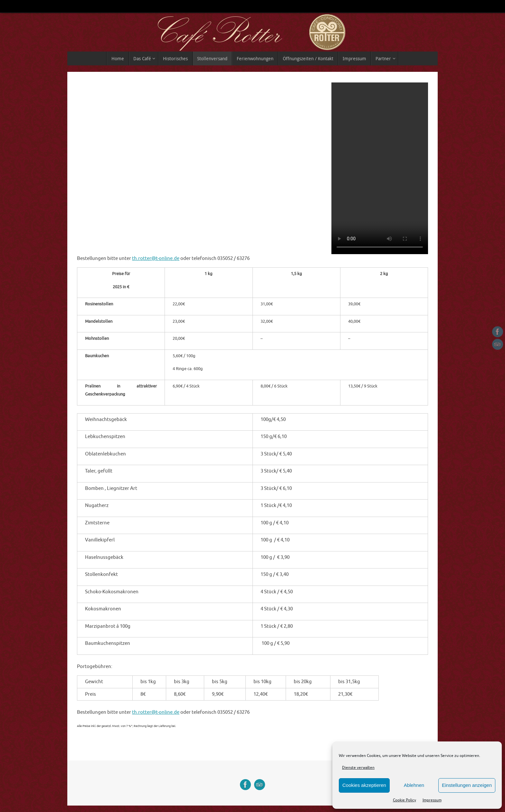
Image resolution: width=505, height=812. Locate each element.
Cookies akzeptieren (364, 785)
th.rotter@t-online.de (156, 258)
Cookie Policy (405, 800)
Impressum (432, 800)
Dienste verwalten (358, 768)
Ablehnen (414, 785)
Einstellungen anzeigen (467, 785)
